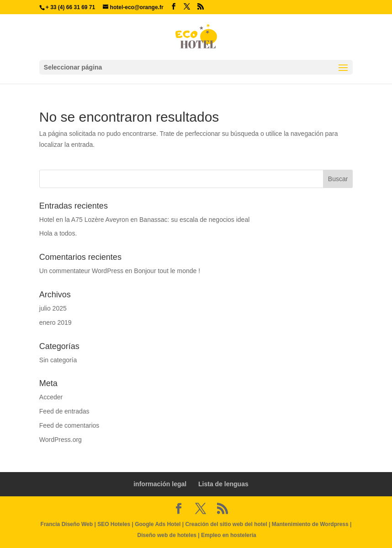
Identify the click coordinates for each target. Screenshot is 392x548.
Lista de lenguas (223, 484)
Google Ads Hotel (158, 524)
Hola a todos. (58, 233)
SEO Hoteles (114, 524)
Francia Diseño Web (68, 524)
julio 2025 (53, 308)
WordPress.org (61, 440)
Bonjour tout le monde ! (167, 271)
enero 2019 (56, 322)
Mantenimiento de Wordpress (310, 524)
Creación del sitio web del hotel (226, 524)
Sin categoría (58, 360)
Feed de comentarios (69, 425)
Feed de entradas (64, 411)
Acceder (51, 397)
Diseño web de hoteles (167, 535)
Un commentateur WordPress (81, 271)
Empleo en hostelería (229, 535)
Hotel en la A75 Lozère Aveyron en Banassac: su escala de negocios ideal (145, 220)
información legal (160, 484)
